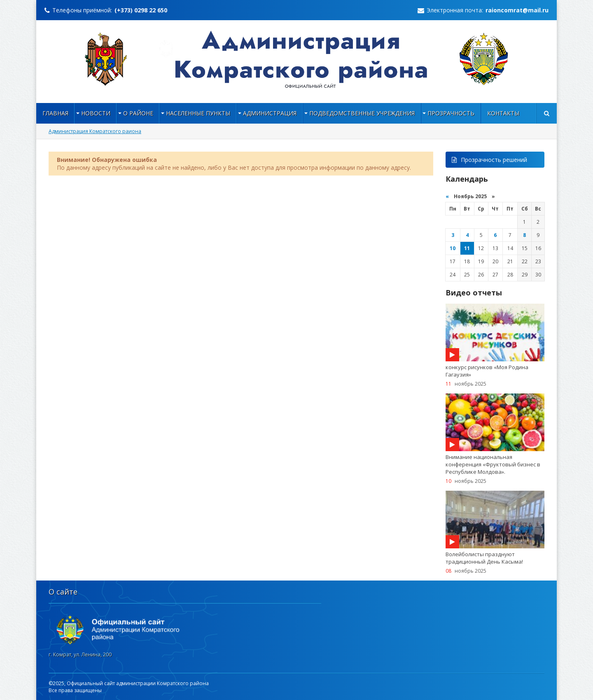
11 (467, 248)
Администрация (270, 113)
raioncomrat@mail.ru (517, 10)
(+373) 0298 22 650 (141, 10)
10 (453, 248)
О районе (138, 113)
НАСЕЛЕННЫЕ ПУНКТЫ (198, 113)
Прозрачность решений (489, 160)
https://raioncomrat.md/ (297, 59)
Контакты (503, 113)
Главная (55, 113)
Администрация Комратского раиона (95, 131)
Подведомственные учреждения (362, 113)
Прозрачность (451, 113)
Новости (96, 113)
